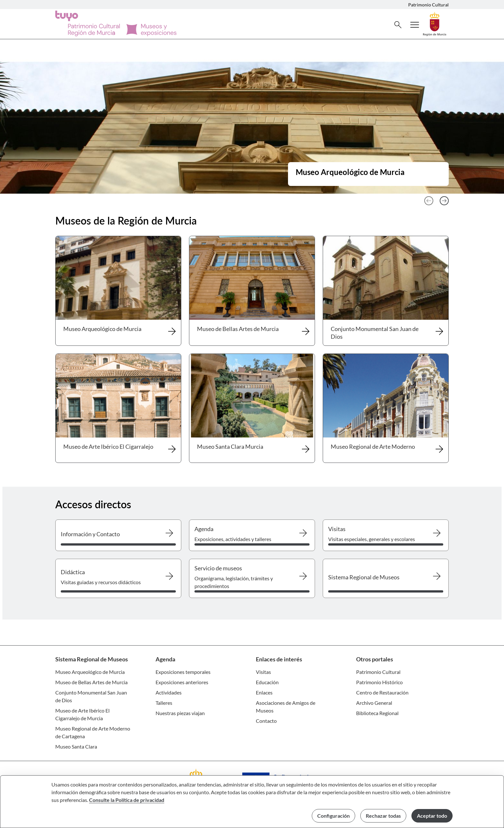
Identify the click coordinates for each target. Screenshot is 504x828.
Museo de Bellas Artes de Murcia (91, 682)
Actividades (169, 692)
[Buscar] (398, 25)
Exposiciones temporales (183, 672)
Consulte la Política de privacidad (127, 800)
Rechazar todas (383, 816)
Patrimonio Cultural (428, 5)
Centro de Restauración (382, 692)
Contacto (266, 721)
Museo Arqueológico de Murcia (90, 672)
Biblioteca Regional (377, 713)
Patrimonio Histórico (379, 682)
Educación (267, 682)
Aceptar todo (432, 816)
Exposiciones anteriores (182, 682)
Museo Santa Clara (76, 746)
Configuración (333, 816)
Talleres (164, 703)
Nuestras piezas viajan (180, 713)
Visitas (263, 672)
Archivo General (374, 703)
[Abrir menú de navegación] (415, 25)
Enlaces (264, 692)
